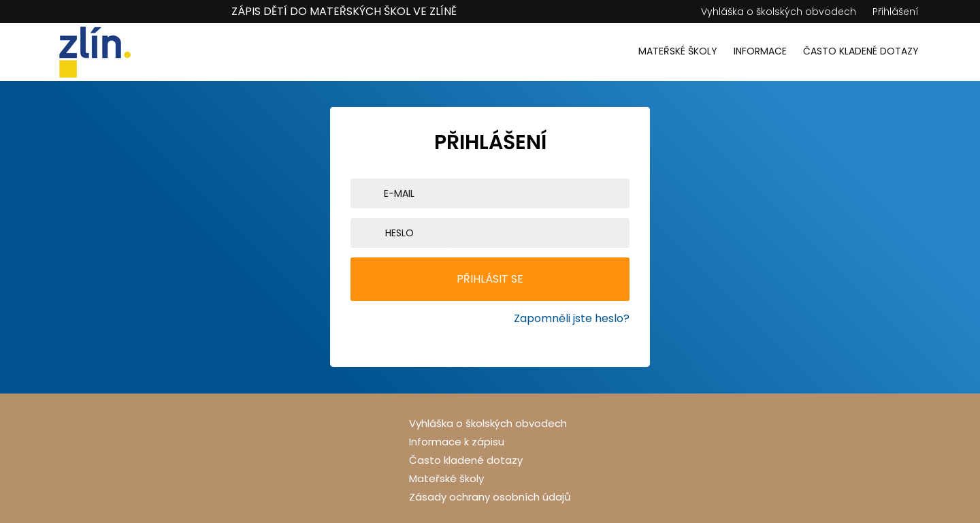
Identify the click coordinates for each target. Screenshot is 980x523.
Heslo (399, 233)
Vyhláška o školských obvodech (779, 12)
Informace (760, 51)
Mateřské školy (678, 51)
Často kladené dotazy (861, 51)
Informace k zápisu (457, 442)
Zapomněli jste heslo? (572, 318)
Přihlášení (896, 12)
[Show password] (626, 233)
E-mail (399, 193)
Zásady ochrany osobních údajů (490, 497)
